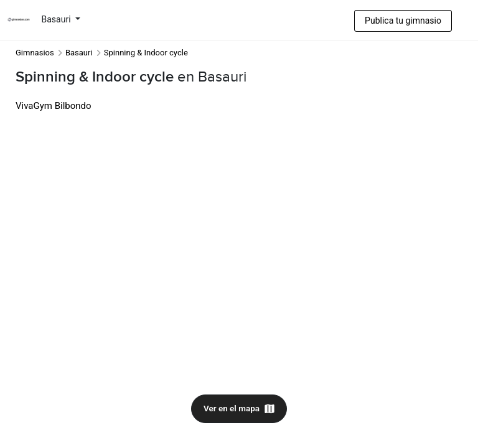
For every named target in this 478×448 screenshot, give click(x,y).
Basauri (58, 19)
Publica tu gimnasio (403, 21)
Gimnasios (35, 53)
